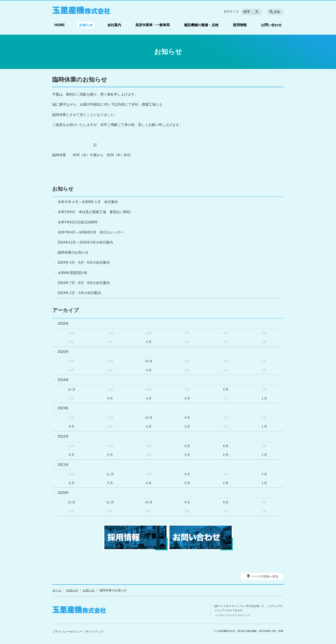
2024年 (63, 380)
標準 (247, 12)
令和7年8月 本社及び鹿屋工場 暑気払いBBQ (94, 212)
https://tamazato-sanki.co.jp (234, 615)
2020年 (63, 493)
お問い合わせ (271, 25)
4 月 (149, 342)
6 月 (72, 426)
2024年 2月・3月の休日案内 (79, 293)
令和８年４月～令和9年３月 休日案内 (88, 202)
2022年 (63, 436)
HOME (60, 25)
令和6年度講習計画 (72, 273)
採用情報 (240, 25)
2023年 (63, 408)
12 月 (71, 389)
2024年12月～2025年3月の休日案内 (85, 242)
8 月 (226, 389)
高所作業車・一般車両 (153, 25)
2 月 (226, 455)
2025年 (63, 352)
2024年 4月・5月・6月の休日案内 (84, 262)
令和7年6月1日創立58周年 (78, 222)
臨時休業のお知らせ (73, 252)
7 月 (264, 474)
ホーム (57, 590)
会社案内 (114, 25)
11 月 (110, 474)
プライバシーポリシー (67, 632)
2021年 (63, 465)
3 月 (187, 398)
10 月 (149, 361)
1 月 (264, 398)
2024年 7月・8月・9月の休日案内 (84, 283)
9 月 (187, 418)
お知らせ (86, 25)
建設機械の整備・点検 (201, 25)
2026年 (63, 323)
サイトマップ (94, 632)
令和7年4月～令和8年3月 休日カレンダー (91, 232)
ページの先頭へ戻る (265, 576)
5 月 (110, 398)
